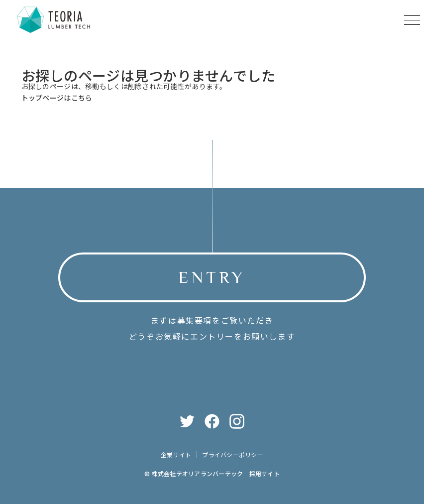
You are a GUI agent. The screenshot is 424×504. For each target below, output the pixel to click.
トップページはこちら (57, 98)
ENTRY (212, 277)
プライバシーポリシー (232, 455)
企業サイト (176, 455)
